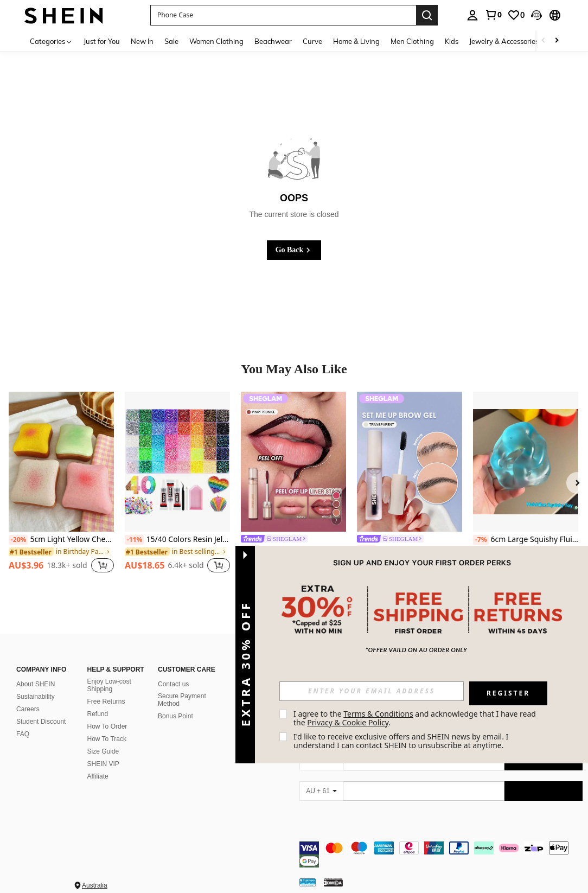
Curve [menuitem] (312, 41)
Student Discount (41, 722)
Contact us (173, 684)
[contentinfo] (441, 848)
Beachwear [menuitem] (273, 41)
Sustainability (36, 697)
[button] (283, 15)
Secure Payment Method (182, 700)
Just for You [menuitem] (102, 41)
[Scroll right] (557, 41)
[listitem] (61, 488)
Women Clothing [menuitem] (216, 41)
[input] (372, 691)
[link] (493, 15)
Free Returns (106, 701)
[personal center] (472, 15)
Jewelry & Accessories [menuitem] (504, 41)
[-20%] (18, 540)
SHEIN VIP (103, 764)
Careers (28, 709)
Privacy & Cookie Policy (348, 722)
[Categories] (51, 41)
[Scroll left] (544, 41)
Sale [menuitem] (171, 41)
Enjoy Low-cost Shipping (109, 685)
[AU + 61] (321, 791)
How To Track (107, 739)
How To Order (107, 726)
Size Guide (103, 751)
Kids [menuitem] (452, 41)
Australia (95, 872)
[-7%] (481, 540)
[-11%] (134, 540)
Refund (98, 714)
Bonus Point (175, 716)
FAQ (23, 734)
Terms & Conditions (378, 714)
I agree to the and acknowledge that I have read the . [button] (416, 718)
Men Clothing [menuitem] (412, 41)
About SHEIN (36, 684)
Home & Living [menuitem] (356, 41)
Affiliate (98, 776)
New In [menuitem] (142, 41)
